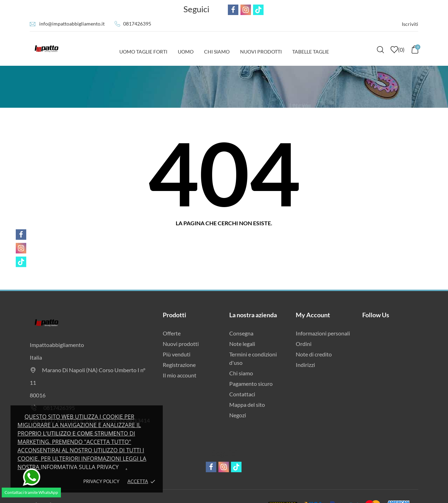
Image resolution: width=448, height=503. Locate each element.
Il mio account (180, 375)
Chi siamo (241, 373)
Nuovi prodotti (181, 344)
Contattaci (242, 394)
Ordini (304, 344)
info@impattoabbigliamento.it (72, 24)
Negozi (238, 415)
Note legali (242, 344)
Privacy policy (101, 481)
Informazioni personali (323, 333)
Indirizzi (305, 365)
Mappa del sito (247, 405)
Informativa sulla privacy (80, 467)
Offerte (172, 333)
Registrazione (179, 365)
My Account (313, 315)
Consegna (241, 333)
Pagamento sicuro (251, 384)
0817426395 (137, 24)
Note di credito (314, 354)
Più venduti (177, 354)
